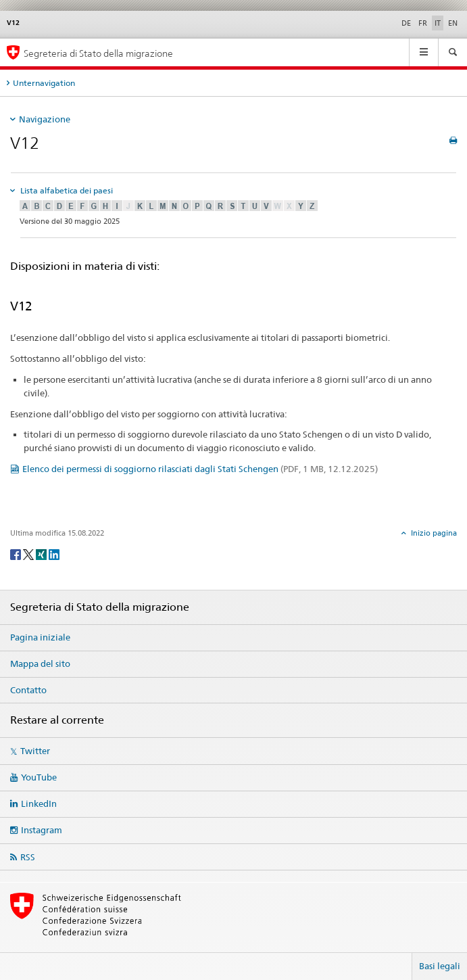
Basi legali (440, 966)
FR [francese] (423, 23)
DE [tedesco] (406, 23)
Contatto (28, 690)
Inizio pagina (433, 533)
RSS (28, 857)
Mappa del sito (40, 663)
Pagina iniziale (40, 637)
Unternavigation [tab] (44, 83)
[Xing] (42, 554)
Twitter (35, 751)
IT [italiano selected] (438, 23)
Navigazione (45, 119)
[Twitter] (29, 554)
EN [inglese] (453, 23)
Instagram (42, 830)
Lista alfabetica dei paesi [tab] (66, 190)
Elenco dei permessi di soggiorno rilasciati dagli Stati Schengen (200, 469)
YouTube (39, 777)
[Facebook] (17, 554)
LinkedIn (39, 803)
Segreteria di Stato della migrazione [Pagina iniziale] (98, 53)
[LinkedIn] (54, 554)
